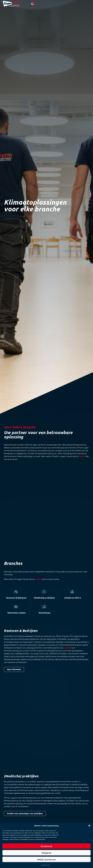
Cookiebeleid (45, 865)
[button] (89, 826)
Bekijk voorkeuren (47, 859)
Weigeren (47, 853)
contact (38, 551)
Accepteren (47, 846)
